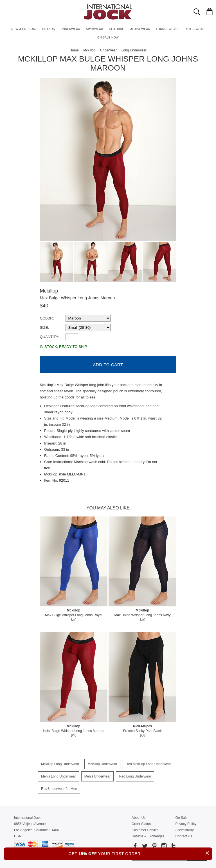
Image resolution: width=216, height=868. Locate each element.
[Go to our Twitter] (144, 846)
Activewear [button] (140, 29)
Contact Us (184, 835)
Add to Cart (108, 364)
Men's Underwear (98, 776)
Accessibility (184, 829)
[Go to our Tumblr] (173, 846)
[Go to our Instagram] (163, 846)
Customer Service (145, 829)
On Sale (181, 817)
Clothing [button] (117, 29)
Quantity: (50, 337)
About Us (139, 817)
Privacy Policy (186, 823)
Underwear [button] (71, 29)
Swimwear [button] (95, 29)
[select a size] (88, 328)
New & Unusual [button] (24, 29)
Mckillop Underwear (102, 763)
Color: (47, 318)
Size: (45, 328)
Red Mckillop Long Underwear (148, 763)
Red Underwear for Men (59, 788)
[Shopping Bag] (210, 12)
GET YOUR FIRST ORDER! (140, 853)
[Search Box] (197, 12)
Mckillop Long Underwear (60, 763)
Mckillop (49, 291)
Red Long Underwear (135, 776)
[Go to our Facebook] (135, 846)
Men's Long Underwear (58, 776)
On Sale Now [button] (108, 38)
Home (74, 50)
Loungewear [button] (167, 29)
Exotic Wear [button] (194, 29)
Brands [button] (49, 29)
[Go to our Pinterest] (154, 846)
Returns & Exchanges (148, 835)
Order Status (141, 823)
